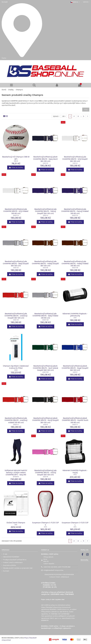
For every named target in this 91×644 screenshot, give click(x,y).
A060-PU (45, 215)
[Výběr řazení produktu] (56, 116)
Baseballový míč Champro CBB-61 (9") (16, 158)
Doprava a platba (9, 565)
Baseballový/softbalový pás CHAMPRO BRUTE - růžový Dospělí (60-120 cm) (45, 472)
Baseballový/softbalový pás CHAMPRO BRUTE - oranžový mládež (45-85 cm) (16, 420)
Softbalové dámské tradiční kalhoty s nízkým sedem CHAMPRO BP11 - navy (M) (16, 472)
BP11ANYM (16, 477)
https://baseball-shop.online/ (51, 607)
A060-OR (16, 320)
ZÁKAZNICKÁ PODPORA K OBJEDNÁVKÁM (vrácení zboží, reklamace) (59, 576)
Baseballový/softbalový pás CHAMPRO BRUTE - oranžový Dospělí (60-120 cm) (16, 316)
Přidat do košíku (16, 167)
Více (86, 110)
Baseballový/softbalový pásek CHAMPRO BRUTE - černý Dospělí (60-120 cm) (45, 420)
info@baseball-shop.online (53, 570)
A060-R (75, 372)
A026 (16, 370)
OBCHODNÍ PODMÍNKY (11, 557)
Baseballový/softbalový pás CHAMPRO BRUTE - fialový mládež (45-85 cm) (75, 211)
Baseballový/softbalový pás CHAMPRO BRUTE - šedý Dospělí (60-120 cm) (16, 263)
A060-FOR (45, 372)
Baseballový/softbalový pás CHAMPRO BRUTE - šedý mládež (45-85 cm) (45, 316)
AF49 (75, 318)
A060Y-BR (75, 268)
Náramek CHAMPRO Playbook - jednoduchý (75, 315)
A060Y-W (16, 215)
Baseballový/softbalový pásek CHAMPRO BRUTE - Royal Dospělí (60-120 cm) (75, 368)
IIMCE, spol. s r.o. (55, 618)
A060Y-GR (45, 320)
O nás (5, 554)
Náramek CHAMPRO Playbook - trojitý (75, 471)
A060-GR (16, 268)
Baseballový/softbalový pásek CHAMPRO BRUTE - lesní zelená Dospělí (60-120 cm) (45, 368)
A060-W (75, 163)
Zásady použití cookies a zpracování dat (18, 568)
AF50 (75, 475)
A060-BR (45, 268)
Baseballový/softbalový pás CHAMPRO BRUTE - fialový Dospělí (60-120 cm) (45, 211)
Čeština (76, 2)
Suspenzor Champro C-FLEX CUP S (45, 524)
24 (64, 116)
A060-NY (45, 163)
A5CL (75, 527)
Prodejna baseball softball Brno (15, 560)
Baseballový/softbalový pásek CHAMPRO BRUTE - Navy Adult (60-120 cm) (45, 159)
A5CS (45, 527)
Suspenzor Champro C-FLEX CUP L (75, 524)
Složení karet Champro (16, 523)
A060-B (45, 425)
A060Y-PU (75, 215)
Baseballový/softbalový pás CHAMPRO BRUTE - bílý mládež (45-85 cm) (16, 211)
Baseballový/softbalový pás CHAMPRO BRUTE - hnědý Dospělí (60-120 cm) (45, 263)
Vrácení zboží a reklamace (13, 562)
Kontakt (5, 2)
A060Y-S (75, 425)
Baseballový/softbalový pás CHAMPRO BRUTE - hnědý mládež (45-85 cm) (75, 263)
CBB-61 (16, 161)
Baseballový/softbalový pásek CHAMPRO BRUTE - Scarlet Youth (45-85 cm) (75, 420)
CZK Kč (86, 2)
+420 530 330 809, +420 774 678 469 (57, 567)
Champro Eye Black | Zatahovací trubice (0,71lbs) (16, 367)
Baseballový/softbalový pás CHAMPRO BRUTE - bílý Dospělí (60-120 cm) (75, 159)
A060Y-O (16, 425)
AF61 (16, 525)
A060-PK (45, 477)
